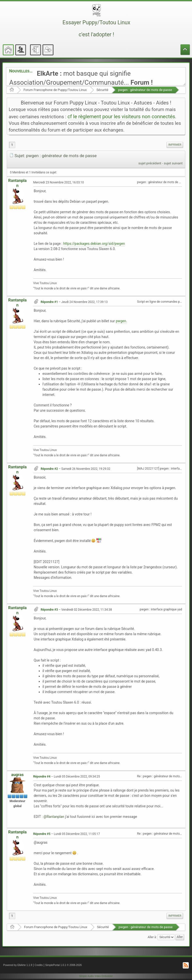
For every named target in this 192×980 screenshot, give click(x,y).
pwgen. (121, 321)
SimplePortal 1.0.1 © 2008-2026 (63, 965)
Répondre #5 (42, 834)
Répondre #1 (49, 302)
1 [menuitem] (12, 145)
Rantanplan (17, 183)
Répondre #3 (49, 610)
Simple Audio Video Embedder (96, 976)
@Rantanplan (54, 817)
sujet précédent (150, 163)
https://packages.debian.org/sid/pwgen (94, 244)
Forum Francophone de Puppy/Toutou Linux (55, 90)
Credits (39, 965)
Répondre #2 (49, 469)
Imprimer (175, 145)
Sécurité (102, 90)
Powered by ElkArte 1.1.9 (18, 965)
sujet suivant (173, 163)
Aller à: (152, 937)
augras (17, 775)
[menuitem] (175, 145)
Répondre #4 (42, 777)
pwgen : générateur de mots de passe (145, 90)
